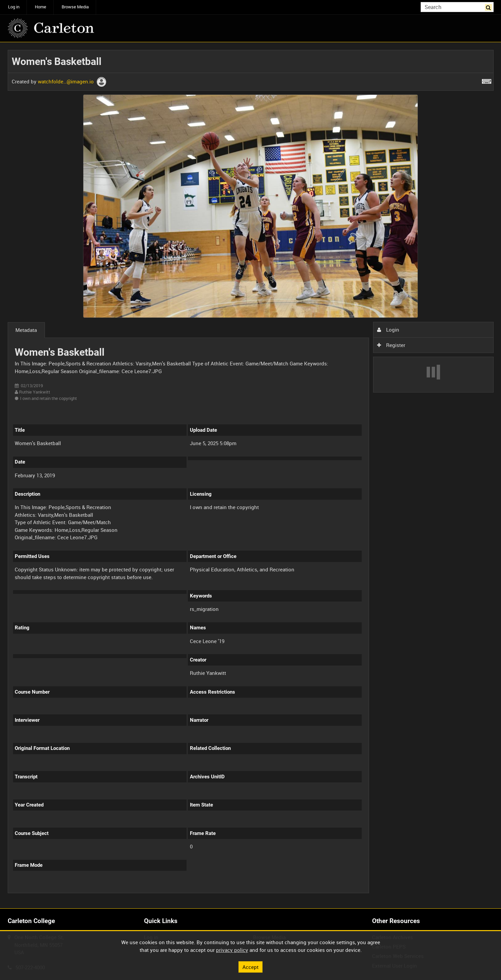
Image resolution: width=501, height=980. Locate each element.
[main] (251, 475)
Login (388, 330)
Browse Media (75, 7)
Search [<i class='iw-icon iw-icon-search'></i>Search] (490, 7)
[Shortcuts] (487, 80)
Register (391, 345)
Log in (14, 7)
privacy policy (232, 950)
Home (41, 7)
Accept (250, 967)
